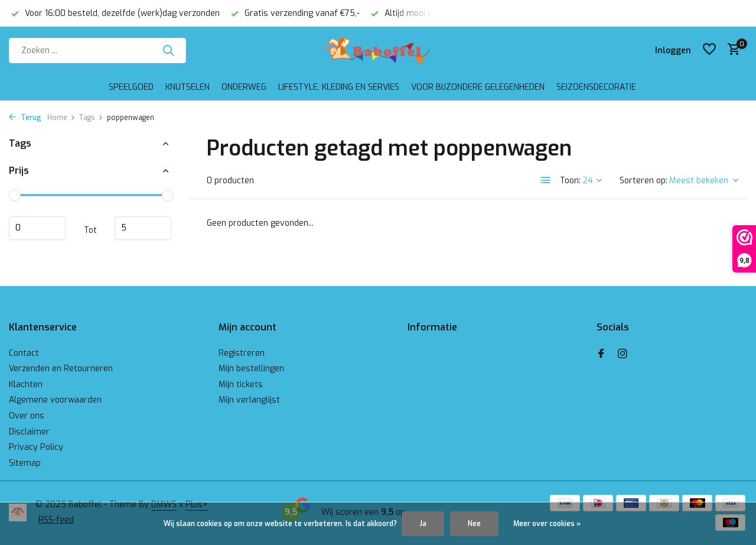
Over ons (27, 416)
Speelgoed (131, 87)
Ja (423, 524)
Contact (24, 353)
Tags (91, 118)
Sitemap (25, 463)
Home (61, 118)
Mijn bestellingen (251, 369)
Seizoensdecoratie (596, 87)
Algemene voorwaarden (55, 400)
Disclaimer (29, 432)
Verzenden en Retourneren (61, 369)
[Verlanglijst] (709, 50)
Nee (474, 524)
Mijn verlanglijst (249, 400)
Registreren (242, 353)
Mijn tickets (241, 385)
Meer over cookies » (547, 524)
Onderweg (244, 87)
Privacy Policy (36, 447)
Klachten (26, 385)
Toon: (570, 181)
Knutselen (188, 87)
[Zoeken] (97, 51)
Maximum (143, 228)
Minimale (37, 228)
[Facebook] (601, 355)
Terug (25, 118)
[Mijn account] (673, 51)
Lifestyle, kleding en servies (339, 87)
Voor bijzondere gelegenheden (478, 87)
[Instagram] (623, 355)
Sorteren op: (643, 181)
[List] (546, 180)
